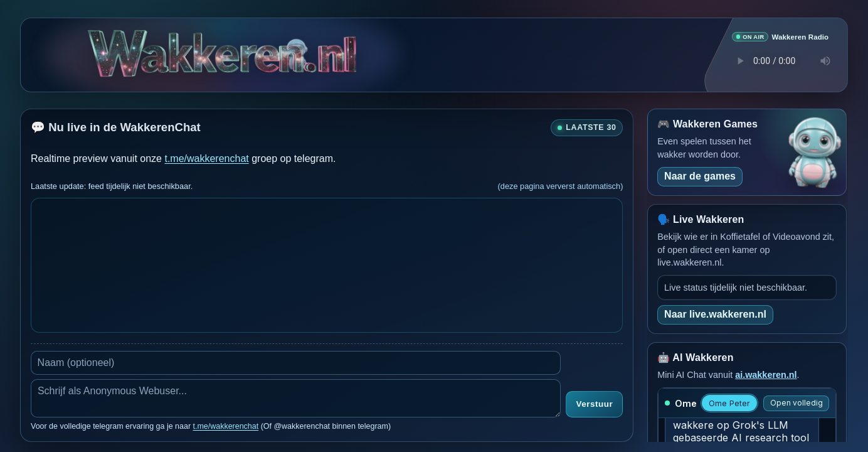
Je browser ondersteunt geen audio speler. (780, 61)
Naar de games (700, 175)
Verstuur (594, 404)
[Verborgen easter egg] (296, 46)
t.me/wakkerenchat (206, 158)
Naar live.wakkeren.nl (715, 314)
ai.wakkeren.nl (766, 374)
